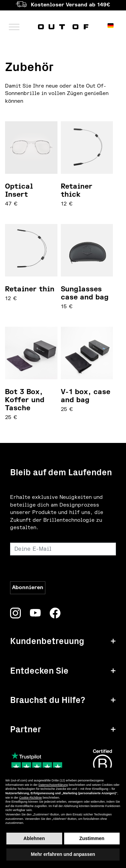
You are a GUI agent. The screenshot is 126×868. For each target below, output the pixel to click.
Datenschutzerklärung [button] (53, 785)
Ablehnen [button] (34, 838)
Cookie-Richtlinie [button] (31, 798)
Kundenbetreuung (47, 641)
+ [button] (113, 641)
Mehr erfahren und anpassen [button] (63, 854)
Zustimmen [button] (92, 838)
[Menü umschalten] (14, 27)
